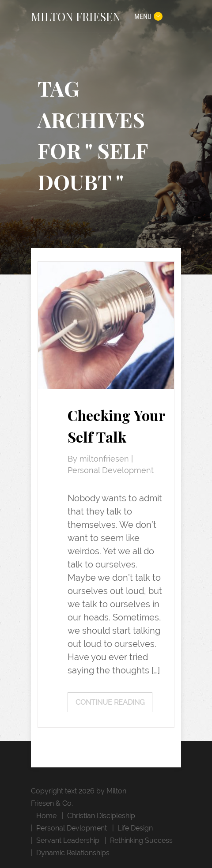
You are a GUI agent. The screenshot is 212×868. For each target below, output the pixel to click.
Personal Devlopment (72, 828)
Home (46, 816)
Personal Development (111, 470)
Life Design (135, 828)
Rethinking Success (141, 840)
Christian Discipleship (101, 816)
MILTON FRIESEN (76, 16)
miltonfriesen (105, 459)
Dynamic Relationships (73, 853)
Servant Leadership (68, 840)
